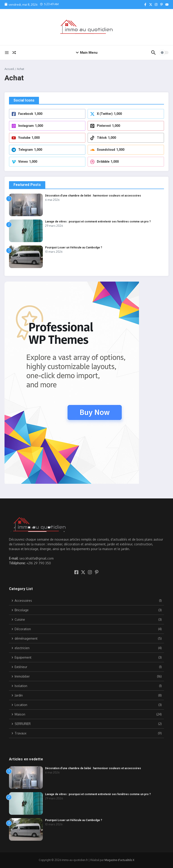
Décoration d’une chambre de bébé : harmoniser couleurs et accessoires (93, 196)
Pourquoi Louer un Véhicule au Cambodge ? (74, 248)
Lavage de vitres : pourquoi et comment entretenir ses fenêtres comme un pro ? (98, 222)
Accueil (9, 69)
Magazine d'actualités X (119, 860)
